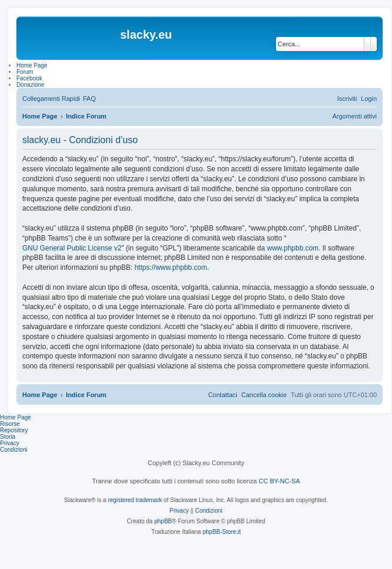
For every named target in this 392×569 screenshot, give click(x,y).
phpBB (163, 521)
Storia (8, 437)
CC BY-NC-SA (280, 481)
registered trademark (135, 500)
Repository (14, 430)
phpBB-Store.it (222, 532)
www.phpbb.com (293, 248)
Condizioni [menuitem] (14, 450)
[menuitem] (89, 99)
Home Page (16, 417)
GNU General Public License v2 (72, 248)
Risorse (10, 424)
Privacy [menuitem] (10, 443)
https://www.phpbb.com (171, 267)
